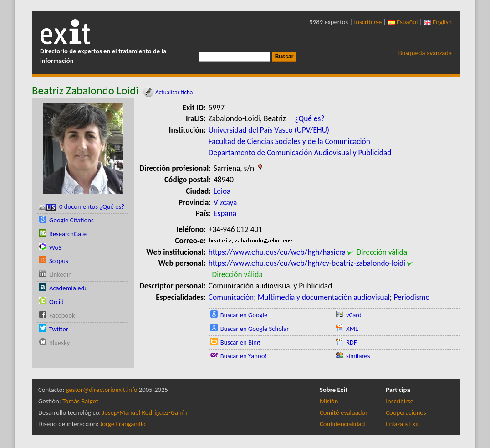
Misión (329, 401)
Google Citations (71, 220)
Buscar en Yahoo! (244, 356)
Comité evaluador (344, 412)
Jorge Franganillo (123, 424)
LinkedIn (61, 274)
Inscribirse (368, 22)
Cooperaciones (406, 412)
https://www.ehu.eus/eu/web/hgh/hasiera (277, 252)
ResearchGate (68, 234)
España (225, 213)
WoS (55, 247)
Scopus (59, 261)
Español (403, 22)
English (438, 22)
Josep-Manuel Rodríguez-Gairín (145, 412)
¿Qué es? (309, 118)
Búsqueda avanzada (425, 53)
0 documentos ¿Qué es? (82, 207)
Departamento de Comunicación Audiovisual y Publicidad (300, 153)
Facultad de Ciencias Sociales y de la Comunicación (289, 141)
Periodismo (411, 297)
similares (358, 356)
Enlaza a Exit (402, 424)
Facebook (62, 315)
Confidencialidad (342, 424)
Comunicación (231, 297)
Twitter (59, 329)
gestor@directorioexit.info (102, 390)
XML (352, 329)
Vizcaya (225, 202)
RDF (352, 342)
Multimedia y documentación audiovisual (324, 297)
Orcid (56, 302)
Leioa (222, 191)
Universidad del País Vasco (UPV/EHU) (269, 130)
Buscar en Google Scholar (255, 329)
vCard (354, 315)
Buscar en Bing (240, 342)
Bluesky (59, 343)
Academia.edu (69, 288)
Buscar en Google (244, 315)
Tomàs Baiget (80, 401)
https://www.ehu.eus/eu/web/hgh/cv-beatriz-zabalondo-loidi (307, 263)
